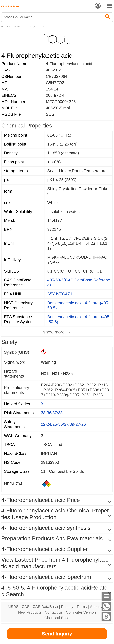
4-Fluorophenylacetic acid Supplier (44, 549)
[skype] (106, 617)
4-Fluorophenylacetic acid (36, 27)
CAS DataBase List (19, 27)
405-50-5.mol (58, 108)
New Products (30, 612)
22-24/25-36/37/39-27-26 (63, 424)
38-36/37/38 (52, 413)
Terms (82, 607)
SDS (50, 114)
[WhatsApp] (106, 606)
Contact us (54, 612)
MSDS (13, 607)
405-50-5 (54, 70)
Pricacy (67, 607)
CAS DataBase (45, 607)
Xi (43, 404)
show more (54, 332)
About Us (98, 607)
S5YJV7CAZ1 (60, 294)
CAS (26, 607)
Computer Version (81, 612)
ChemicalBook (6, 27)
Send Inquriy (57, 634)
